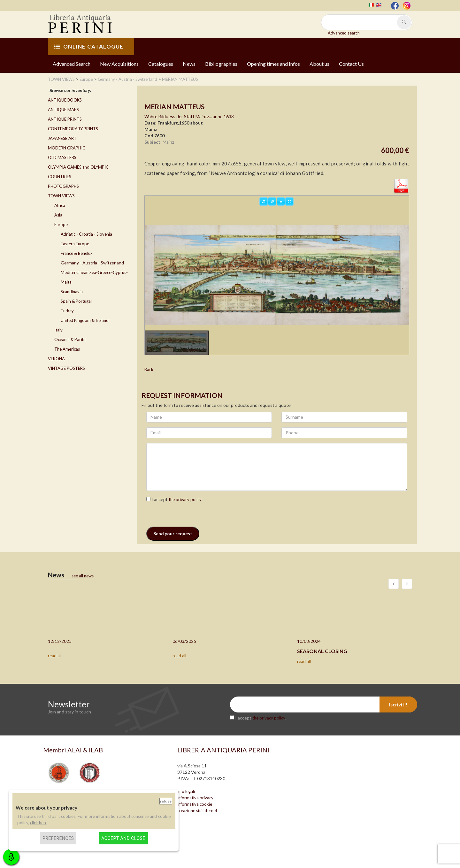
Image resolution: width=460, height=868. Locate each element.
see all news (83, 576)
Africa (60, 205)
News (189, 64)
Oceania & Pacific (70, 339)
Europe (61, 225)
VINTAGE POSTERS (66, 368)
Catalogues (161, 64)
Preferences (58, 838)
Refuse (166, 801)
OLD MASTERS (62, 157)
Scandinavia (72, 292)
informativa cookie (195, 804)
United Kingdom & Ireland (85, 320)
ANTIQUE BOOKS (65, 100)
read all (55, 656)
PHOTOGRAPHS (63, 186)
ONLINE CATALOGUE (89, 46)
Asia (58, 215)
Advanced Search (72, 64)
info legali (186, 791)
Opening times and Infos (273, 64)
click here (39, 823)
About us (319, 64)
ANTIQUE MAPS (63, 110)
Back (149, 369)
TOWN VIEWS (61, 196)
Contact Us (351, 64)
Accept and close (123, 838)
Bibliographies (221, 64)
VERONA (56, 359)
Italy (58, 330)
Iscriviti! (398, 704)
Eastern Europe (75, 244)
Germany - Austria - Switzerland (92, 263)
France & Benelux (77, 253)
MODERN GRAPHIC (67, 148)
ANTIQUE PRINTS (65, 119)
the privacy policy (185, 499)
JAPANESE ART (62, 138)
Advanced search (344, 33)
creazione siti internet (197, 811)
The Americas (67, 349)
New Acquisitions (119, 64)
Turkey (67, 311)
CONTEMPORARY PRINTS (73, 129)
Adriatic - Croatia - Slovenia (86, 234)
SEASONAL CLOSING (322, 651)
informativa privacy (195, 798)
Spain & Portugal (76, 301)
